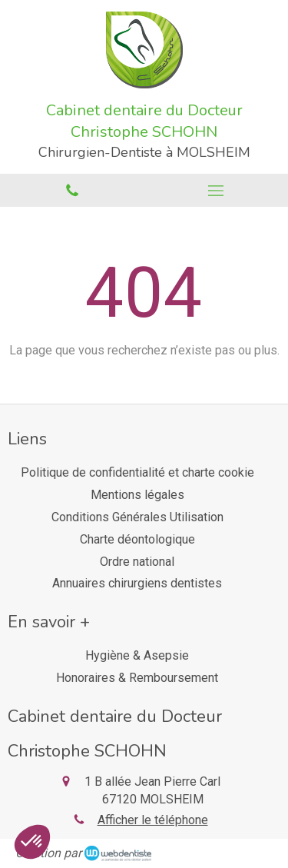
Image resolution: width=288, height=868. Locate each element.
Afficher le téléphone (153, 820)
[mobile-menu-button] (217, 191)
